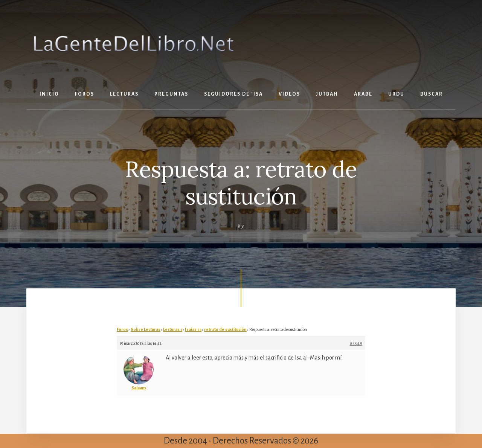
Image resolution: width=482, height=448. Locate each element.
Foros (122, 329)
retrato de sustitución (225, 329)
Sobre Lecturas (146, 329)
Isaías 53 (193, 329)
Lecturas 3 (173, 329)
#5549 (356, 343)
